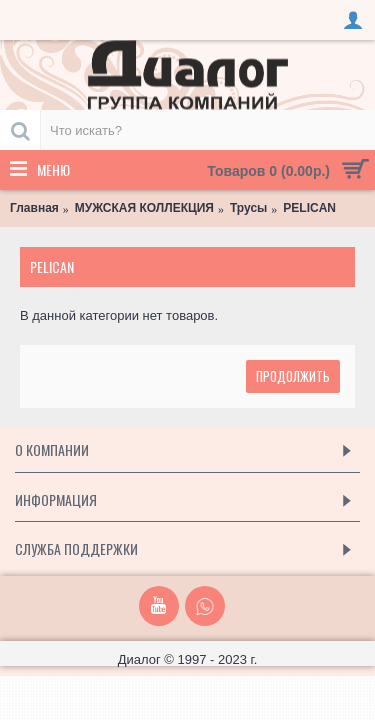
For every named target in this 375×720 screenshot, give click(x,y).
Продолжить (293, 376)
